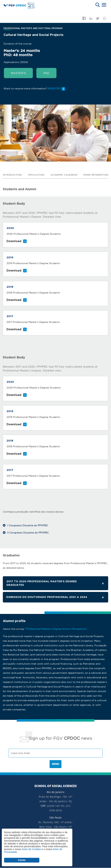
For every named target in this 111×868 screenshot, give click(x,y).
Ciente (22, 860)
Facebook (84, 18)
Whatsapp (105, 18)
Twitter (98, 18)
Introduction (12, 175)
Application (36, 175)
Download (14, 241)
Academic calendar (64, 175)
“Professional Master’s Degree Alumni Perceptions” (56, 629)
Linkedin (91, 18)
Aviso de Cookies (31, 849)
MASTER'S (18, 73)
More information (96, 175)
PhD (46, 73)
